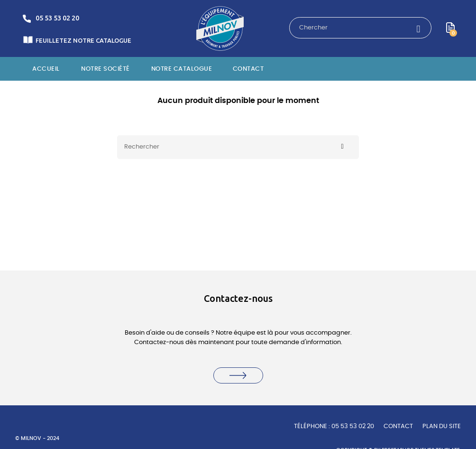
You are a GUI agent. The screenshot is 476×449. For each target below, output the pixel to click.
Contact (398, 426)
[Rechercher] (238, 147)
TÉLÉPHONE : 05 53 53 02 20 (334, 426)
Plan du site (442, 426)
